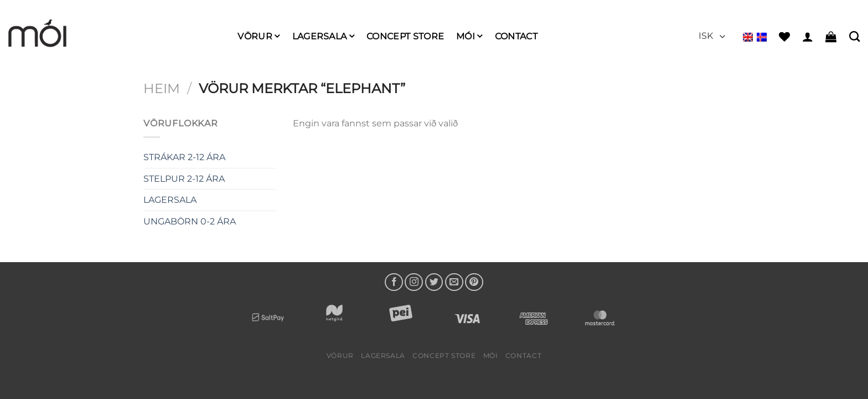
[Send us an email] (454, 282)
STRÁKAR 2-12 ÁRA (184, 157)
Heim (162, 88)
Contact (516, 36)
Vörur (259, 36)
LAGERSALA (323, 36)
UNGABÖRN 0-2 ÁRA (190, 221)
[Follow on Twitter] (434, 282)
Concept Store (405, 36)
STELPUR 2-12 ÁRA (184, 179)
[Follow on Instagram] (414, 282)
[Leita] (854, 36)
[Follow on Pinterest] (474, 282)
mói (469, 36)
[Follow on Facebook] (394, 282)
